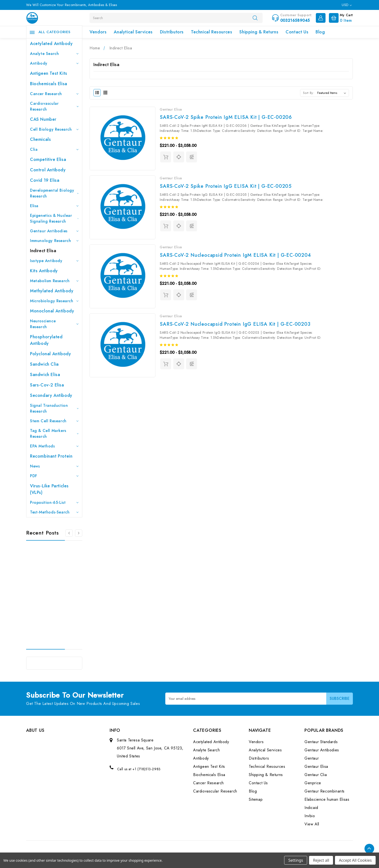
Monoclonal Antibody (52, 311)
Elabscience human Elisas (327, 799)
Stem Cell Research (54, 421)
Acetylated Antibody (51, 44)
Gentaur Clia (316, 775)
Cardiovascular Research (54, 106)
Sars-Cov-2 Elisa (47, 385)
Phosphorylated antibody (46, 340)
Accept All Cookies (355, 860)
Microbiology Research (54, 301)
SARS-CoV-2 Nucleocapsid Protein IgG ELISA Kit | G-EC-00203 (235, 324)
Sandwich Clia (44, 364)
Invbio (310, 816)
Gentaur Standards (321, 742)
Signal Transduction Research (54, 408)
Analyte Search (54, 54)
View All (312, 824)
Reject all (321, 860)
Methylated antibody (52, 291)
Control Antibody (48, 170)
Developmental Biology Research (54, 193)
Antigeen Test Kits (49, 73)
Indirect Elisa (43, 251)
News (54, 466)
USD (347, 5)
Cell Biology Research (54, 129)
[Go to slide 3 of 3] (69, 533)
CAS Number (43, 119)
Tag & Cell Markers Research (54, 434)
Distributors (172, 32)
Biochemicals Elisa (49, 84)
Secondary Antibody (51, 395)
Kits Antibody (44, 271)
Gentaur (312, 758)
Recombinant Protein (51, 456)
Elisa (54, 206)
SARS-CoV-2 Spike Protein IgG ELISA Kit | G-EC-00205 (226, 186)
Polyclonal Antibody (50, 354)
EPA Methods (54, 446)
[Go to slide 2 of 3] (79, 533)
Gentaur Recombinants (325, 791)
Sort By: (309, 93)
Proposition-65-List (54, 502)
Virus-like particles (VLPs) (49, 489)
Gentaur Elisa (316, 766)
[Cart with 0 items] (340, 17)
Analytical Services (133, 32)
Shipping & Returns (259, 32)
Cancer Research (54, 94)
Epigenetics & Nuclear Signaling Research (54, 218)
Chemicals (40, 139)
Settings (296, 860)
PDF (54, 476)
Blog (320, 32)
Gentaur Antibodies (54, 231)
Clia (54, 149)
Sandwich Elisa (45, 375)
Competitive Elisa (48, 159)
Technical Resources (212, 32)
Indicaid (311, 808)
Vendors (98, 32)
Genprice (313, 783)
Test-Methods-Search (54, 512)
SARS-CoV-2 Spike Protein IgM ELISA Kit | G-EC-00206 (226, 117)
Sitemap (256, 799)
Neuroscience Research (54, 324)
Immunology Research (54, 241)
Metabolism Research (54, 281)
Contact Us (297, 32)
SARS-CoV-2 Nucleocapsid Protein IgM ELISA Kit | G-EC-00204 (235, 255)
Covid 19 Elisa (45, 180)
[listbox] (333, 93)
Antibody (54, 63)
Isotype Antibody (54, 261)
